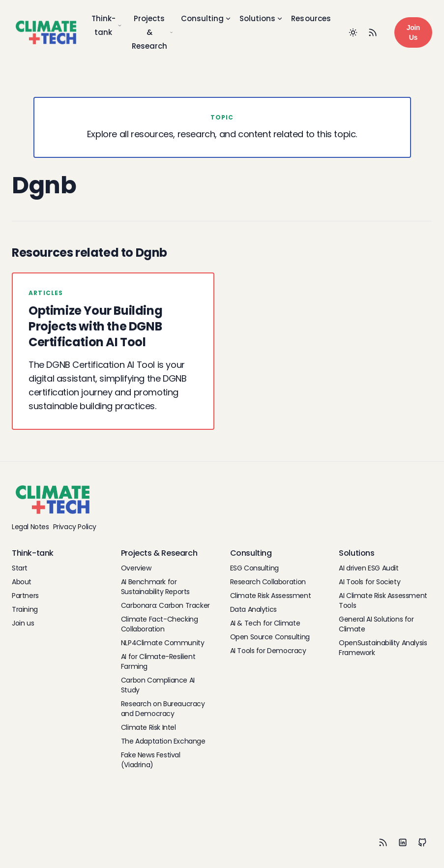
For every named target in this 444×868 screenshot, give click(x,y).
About (22, 582)
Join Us (413, 32)
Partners (25, 596)
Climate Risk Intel (148, 727)
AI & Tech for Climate (265, 623)
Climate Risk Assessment (271, 596)
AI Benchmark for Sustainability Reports (155, 587)
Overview (136, 568)
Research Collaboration (268, 582)
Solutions (261, 18)
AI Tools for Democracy (268, 651)
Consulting (206, 18)
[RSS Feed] (373, 32)
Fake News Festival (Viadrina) (151, 760)
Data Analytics (253, 609)
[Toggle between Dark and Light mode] (353, 32)
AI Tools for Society (370, 582)
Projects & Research (153, 32)
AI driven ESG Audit (369, 568)
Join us (23, 623)
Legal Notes (30, 527)
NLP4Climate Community (163, 643)
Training (25, 609)
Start (20, 568)
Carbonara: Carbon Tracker (165, 605)
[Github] (422, 842)
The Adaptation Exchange (163, 741)
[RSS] (383, 842)
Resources (311, 18)
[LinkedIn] (403, 842)
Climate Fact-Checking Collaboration (160, 624)
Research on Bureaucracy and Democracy (163, 709)
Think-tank (107, 25)
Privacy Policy (75, 527)
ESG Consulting (254, 568)
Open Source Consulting (270, 637)
